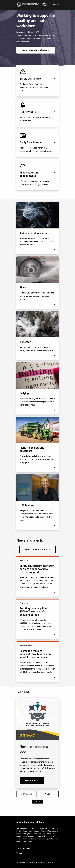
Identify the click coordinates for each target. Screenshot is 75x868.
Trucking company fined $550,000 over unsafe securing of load (34, 612)
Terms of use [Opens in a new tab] (23, 849)
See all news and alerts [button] (38, 550)
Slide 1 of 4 (37, 801)
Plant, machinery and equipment (32, 449)
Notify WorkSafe (38, 112)
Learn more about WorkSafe (36, 50)
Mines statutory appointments (38, 174)
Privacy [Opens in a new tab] (20, 853)
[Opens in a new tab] (54, 525)
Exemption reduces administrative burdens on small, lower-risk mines (35, 654)
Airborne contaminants (33, 233)
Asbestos (25, 342)
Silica (23, 288)
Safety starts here (38, 79)
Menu (55, 5)
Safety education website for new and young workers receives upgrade (37, 569)
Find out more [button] (32, 781)
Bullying (24, 393)
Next (49, 794)
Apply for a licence (38, 142)
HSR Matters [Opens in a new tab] (27, 505)
